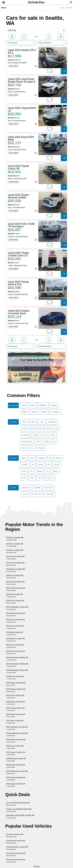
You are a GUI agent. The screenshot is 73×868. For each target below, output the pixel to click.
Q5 (48, 471)
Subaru (33, 422)
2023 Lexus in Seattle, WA (15, 602)
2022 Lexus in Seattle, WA (15, 697)
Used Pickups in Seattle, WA (16, 854)
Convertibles (55, 412)
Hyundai (46, 442)
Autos (4, 8)
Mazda (36, 435)
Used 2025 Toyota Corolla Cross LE (18, 254)
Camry (32, 458)
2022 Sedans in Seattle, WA (16, 716)
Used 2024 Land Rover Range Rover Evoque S (22, 80)
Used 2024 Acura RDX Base (21, 138)
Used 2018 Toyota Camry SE (18, 167)
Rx (50, 458)
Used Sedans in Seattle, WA (16, 842)
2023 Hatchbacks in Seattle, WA (17, 734)
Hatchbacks (43, 405)
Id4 (31, 471)
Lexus (42, 422)
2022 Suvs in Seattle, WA (15, 577)
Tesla (24, 448)
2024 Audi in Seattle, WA (15, 596)
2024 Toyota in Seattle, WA (15, 558)
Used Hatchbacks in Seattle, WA (17, 848)
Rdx (49, 465)
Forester (25, 465)
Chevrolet (41, 448)
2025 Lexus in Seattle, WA (15, 646)
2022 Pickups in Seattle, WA (16, 779)
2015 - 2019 (49, 488)
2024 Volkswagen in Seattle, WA (17, 659)
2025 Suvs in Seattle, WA (15, 545)
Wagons (44, 412)
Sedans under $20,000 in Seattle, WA (19, 810)
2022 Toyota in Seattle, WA (15, 709)
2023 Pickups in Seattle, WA (16, 741)
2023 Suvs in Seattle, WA (15, 551)
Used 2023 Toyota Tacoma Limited (18, 196)
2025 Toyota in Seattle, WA (15, 564)
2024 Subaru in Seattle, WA (16, 621)
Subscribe (69, 8)
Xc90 (24, 478)
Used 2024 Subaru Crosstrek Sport (19, 312)
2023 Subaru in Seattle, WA (16, 652)
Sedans (32, 405)
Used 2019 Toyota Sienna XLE (18, 283)
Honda (40, 428)
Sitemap (37, 866)
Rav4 (24, 458)
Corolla (41, 465)
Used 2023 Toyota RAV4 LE (22, 109)
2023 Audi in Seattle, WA (15, 633)
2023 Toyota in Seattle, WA (15, 583)
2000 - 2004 (38, 494)
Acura (48, 428)
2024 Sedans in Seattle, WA (16, 570)
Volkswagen (52, 422)
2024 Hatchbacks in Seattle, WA (17, 671)
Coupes (25, 412)
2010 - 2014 (26, 494)
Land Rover (26, 435)
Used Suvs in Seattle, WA (15, 835)
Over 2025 (37, 488)
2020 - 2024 (26, 488)
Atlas (32, 478)
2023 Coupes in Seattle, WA (16, 766)
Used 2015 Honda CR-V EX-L (22, 51)
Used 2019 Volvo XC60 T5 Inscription (21, 225)
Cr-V (39, 478)
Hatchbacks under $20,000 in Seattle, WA (20, 817)
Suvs (24, 405)
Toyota (24, 422)
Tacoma (57, 465)
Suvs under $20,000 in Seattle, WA (18, 804)
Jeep (56, 428)
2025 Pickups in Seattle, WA (16, 690)
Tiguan (55, 471)
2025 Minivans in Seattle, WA (16, 760)
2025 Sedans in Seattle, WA (16, 614)
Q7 (46, 478)
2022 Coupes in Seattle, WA (16, 785)
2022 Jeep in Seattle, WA (15, 722)
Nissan (53, 435)
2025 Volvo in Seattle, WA (15, 627)
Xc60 (24, 471)
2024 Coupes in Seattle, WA (16, 753)
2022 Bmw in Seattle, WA (15, 747)
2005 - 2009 (50, 494)
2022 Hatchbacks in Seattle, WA (17, 772)
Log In (62, 8)
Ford (38, 442)
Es (53, 478)
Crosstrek (42, 458)
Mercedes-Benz (27, 442)
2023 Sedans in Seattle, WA (16, 589)
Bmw (44, 435)
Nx (33, 465)
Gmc (32, 448)
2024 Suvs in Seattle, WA (15, 539)
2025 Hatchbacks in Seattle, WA (17, 728)
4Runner (58, 458)
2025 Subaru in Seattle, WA (16, 640)
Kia (55, 442)
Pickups (54, 405)
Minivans (34, 412)
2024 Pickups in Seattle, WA (16, 684)
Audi (24, 428)
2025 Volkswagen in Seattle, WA (17, 665)
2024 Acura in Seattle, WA (15, 678)
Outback (39, 471)
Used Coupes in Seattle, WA (16, 861)
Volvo (32, 428)
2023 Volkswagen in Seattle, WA (17, 608)
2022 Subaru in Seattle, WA (16, 703)
